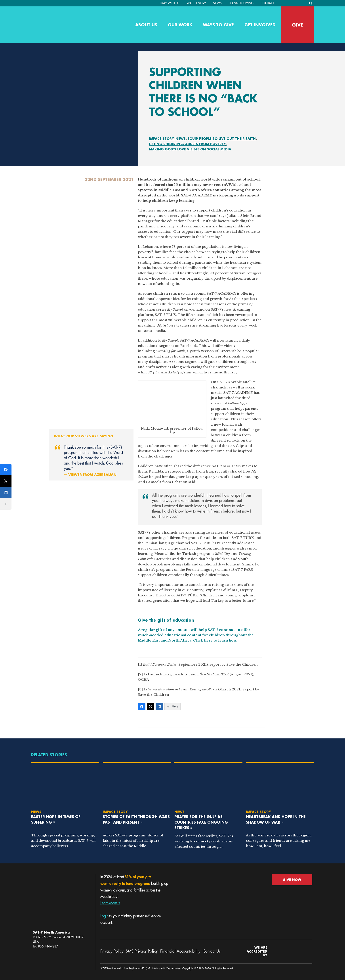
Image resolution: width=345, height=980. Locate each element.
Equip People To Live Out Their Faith (222, 139)
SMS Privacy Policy (142, 951)
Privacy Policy (112, 951)
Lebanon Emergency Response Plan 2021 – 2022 (186, 674)
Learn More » (110, 903)
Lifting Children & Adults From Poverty (187, 144)
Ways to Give (218, 25)
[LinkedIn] (159, 707)
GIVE (297, 25)
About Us (146, 25)
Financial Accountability (180, 951)
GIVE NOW (292, 880)
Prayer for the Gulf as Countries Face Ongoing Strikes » (201, 822)
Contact (267, 3)
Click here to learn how (215, 640)
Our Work (180, 25)
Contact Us (212, 951)
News (217, 3)
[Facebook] (142, 707)
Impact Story (161, 139)
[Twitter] (151, 707)
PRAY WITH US (170, 3)
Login (104, 916)
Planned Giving (241, 3)
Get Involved (260, 25)
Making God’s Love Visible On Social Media (190, 149)
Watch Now (196, 3)
